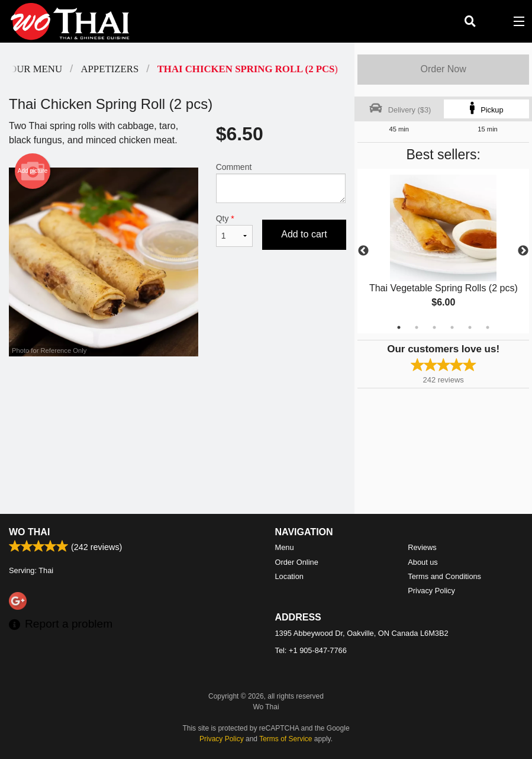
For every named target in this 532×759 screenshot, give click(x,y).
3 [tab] (434, 327)
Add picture (33, 171)
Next (523, 251)
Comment (281, 183)
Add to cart (304, 234)
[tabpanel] (443, 251)
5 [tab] (470, 327)
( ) (494, 21)
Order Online (297, 562)
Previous (363, 251)
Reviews (422, 547)
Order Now (443, 69)
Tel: (311, 650)
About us (423, 562)
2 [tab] (417, 327)
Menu (285, 547)
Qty (235, 230)
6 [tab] (488, 327)
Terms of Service (286, 739)
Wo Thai (29, 532)
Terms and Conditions (444, 576)
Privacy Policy (431, 591)
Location (289, 576)
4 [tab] (452, 327)
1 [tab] (399, 327)
